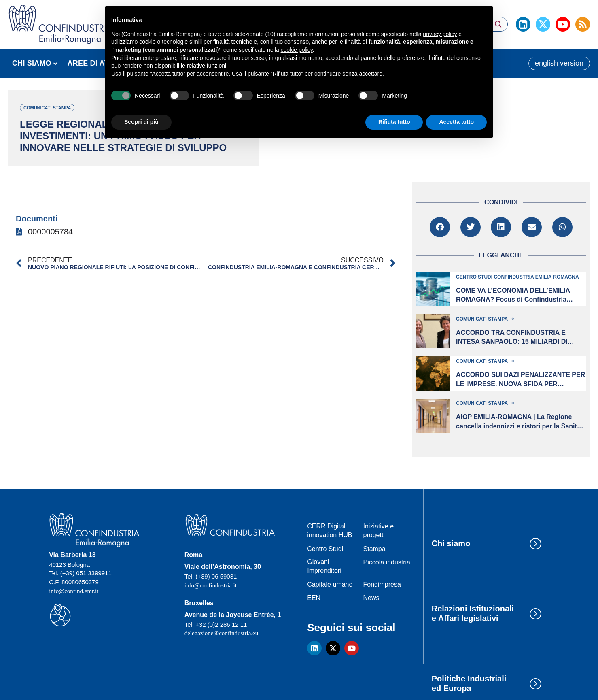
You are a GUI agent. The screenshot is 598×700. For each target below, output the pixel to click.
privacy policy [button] (440, 34)
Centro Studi (325, 549)
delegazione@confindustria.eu (222, 633)
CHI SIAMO (32, 63)
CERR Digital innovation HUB (330, 531)
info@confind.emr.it (74, 591)
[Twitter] (543, 24)
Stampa (374, 549)
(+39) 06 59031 (216, 576)
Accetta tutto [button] (456, 122)
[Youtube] (563, 24)
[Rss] (583, 24)
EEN (314, 598)
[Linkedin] (523, 24)
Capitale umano (330, 584)
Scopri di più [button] (141, 122)
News (371, 598)
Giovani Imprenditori (324, 566)
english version (559, 63)
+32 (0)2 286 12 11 (221, 624)
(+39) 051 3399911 (86, 573)
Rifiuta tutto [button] (394, 122)
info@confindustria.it (211, 585)
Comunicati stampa (47, 108)
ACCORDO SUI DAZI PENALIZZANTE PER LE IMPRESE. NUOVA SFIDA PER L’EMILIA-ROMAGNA (521, 380)
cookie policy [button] (297, 50)
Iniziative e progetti (379, 531)
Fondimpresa (382, 584)
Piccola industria (387, 562)
